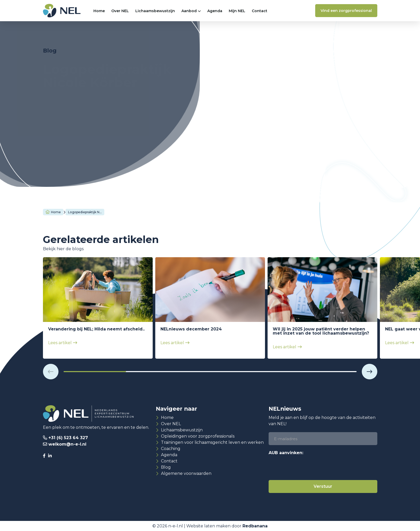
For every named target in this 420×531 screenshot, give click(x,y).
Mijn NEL (237, 11)
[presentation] (308, 467)
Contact (260, 11)
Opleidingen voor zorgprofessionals (198, 436)
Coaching (171, 449)
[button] (51, 372)
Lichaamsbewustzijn (155, 11)
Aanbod (189, 11)
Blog (166, 467)
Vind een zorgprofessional (346, 11)
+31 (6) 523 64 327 (68, 438)
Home (99, 11)
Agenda (215, 11)
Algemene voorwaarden (186, 473)
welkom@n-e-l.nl (67, 444)
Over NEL (120, 11)
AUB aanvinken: (286, 453)
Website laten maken (208, 526)
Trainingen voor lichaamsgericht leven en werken (212, 442)
